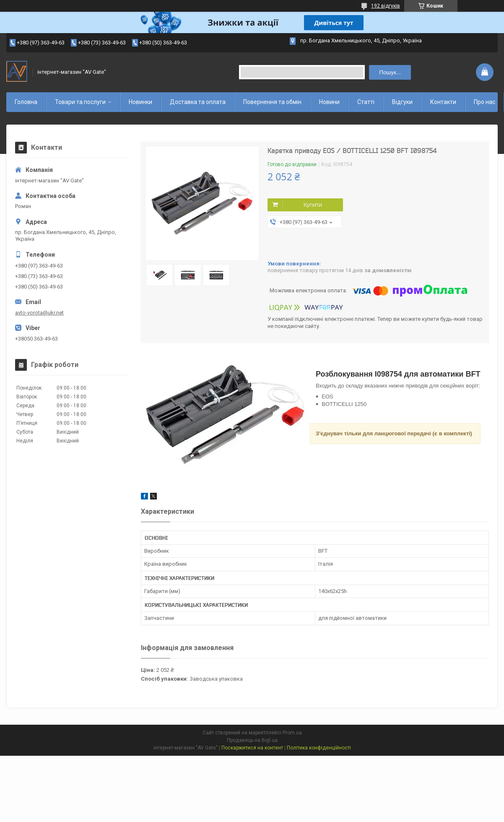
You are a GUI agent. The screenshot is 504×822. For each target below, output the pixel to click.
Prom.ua (292, 733)
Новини (329, 102)
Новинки (140, 102)
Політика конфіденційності (319, 748)
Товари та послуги (80, 102)
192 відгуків (386, 6)
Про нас (485, 102)
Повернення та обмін (272, 102)
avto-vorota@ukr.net (39, 313)
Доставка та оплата (198, 102)
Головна (26, 102)
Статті (366, 102)
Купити (313, 205)
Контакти (443, 102)
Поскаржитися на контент (252, 748)
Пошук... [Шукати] (390, 72)
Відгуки (402, 102)
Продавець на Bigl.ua (252, 740)
